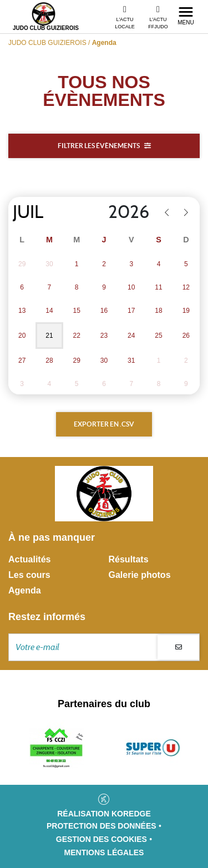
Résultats (129, 559)
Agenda (25, 590)
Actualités (29, 559)
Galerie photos (140, 575)
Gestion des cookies (102, 839)
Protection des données (102, 826)
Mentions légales (104, 852)
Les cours (29, 575)
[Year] (122, 212)
